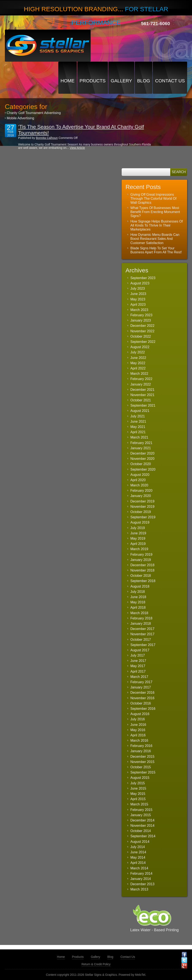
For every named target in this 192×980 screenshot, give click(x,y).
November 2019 (142, 507)
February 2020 (141, 491)
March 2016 (139, 740)
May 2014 (138, 857)
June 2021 (138, 421)
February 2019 (141, 554)
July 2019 (138, 528)
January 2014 (141, 879)
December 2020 (142, 453)
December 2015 (142, 757)
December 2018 (142, 565)
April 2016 (138, 735)
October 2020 (141, 464)
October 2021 (141, 400)
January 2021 (141, 448)
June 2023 (138, 294)
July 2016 (138, 719)
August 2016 (140, 714)
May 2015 (138, 794)
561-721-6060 (156, 24)
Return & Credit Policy (96, 964)
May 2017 (138, 666)
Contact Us (170, 81)
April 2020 (138, 480)
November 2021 (142, 395)
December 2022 (142, 326)
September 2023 (143, 278)
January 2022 (141, 384)
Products (93, 81)
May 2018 (138, 602)
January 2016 (141, 751)
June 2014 (138, 852)
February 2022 (141, 379)
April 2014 (138, 863)
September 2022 (143, 342)
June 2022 (138, 358)
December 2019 (142, 501)
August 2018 (140, 586)
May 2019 (138, 538)
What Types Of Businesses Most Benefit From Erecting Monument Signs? (155, 212)
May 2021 (138, 427)
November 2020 (142, 459)
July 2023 (138, 288)
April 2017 (138, 671)
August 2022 (140, 347)
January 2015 (141, 815)
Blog (144, 81)
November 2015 (142, 762)
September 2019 (143, 517)
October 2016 (141, 703)
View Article (77, 148)
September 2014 (143, 836)
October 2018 (141, 576)
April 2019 (138, 544)
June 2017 (138, 661)
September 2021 (143, 405)
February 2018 (141, 618)
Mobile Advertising (20, 118)
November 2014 (142, 826)
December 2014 (142, 820)
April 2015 (138, 799)
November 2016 (142, 698)
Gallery (121, 81)
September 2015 (143, 772)
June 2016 (138, 725)
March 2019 (139, 549)
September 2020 (143, 469)
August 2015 (140, 778)
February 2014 (141, 873)
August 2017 (140, 650)
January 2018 (141, 624)
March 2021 (139, 437)
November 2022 (142, 331)
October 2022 (141, 336)
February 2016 (141, 746)
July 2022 (138, 352)
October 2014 (141, 831)
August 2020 (140, 475)
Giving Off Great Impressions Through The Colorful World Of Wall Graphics (153, 199)
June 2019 (138, 533)
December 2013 (142, 884)
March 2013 (139, 889)
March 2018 (139, 613)
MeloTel (140, 975)
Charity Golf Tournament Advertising (34, 113)
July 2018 (138, 592)
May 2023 (138, 299)
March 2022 (139, 374)
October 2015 (141, 767)
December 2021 (142, 390)
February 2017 (141, 682)
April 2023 (138, 305)
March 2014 (139, 868)
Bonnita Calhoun (47, 138)
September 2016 (143, 709)
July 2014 (138, 847)
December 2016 (142, 693)
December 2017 (142, 629)
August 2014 (140, 842)
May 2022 (138, 363)
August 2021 (140, 411)
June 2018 (138, 597)
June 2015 (138, 788)
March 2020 (139, 485)
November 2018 (142, 570)
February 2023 (141, 315)
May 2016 (138, 730)
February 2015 (141, 810)
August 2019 (140, 522)
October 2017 (141, 640)
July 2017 (138, 655)
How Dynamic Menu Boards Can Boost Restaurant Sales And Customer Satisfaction (155, 239)
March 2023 (139, 310)
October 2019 (141, 512)
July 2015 (138, 783)
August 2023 (140, 283)
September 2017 (143, 645)
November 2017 (142, 634)
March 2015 (139, 804)
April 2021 (138, 432)
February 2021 (141, 443)
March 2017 (139, 677)
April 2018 (138, 607)
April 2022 (138, 368)
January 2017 (141, 687)
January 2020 (141, 496)
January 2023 (141, 320)
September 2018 (143, 581)
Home (68, 81)
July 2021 (138, 416)
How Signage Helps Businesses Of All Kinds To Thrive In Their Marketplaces (157, 225)
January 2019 (141, 560)
